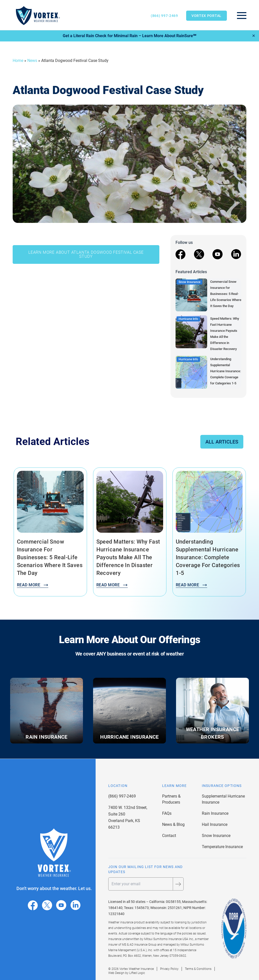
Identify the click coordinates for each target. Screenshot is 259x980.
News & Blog (173, 824)
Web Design (116, 973)
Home (18, 61)
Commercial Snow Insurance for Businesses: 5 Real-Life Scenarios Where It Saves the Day (226, 294)
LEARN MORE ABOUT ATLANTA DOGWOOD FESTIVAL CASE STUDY (86, 254)
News (32, 61)
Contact (169, 836)
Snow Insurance (216, 836)
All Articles (222, 442)
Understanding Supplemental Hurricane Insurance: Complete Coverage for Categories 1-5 (225, 371)
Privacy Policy (169, 969)
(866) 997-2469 (164, 16)
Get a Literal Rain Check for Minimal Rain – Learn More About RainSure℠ (129, 36)
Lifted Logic (137, 973)
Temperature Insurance (222, 847)
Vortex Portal (207, 16)
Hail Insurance (215, 824)
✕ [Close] (254, 36)
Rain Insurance (215, 813)
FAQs (167, 813)
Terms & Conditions (198, 969)
